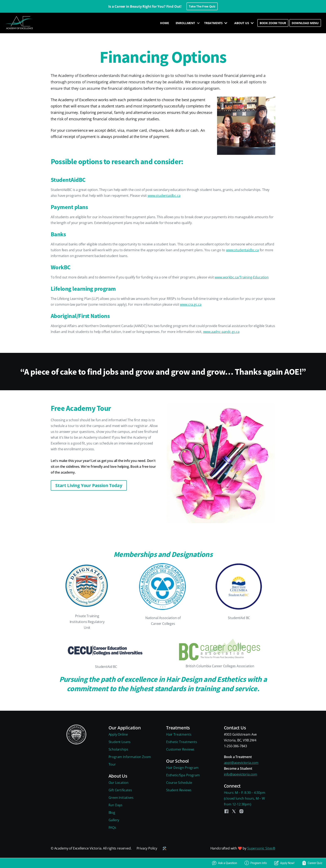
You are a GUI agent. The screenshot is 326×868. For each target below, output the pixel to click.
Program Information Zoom (130, 757)
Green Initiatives (121, 798)
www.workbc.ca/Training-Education (241, 277)
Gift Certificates (120, 790)
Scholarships (118, 749)
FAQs (112, 827)
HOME (164, 23)
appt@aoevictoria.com (241, 763)
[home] (20, 23)
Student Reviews (179, 790)
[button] (187, 23)
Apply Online (118, 734)
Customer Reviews (180, 749)
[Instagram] (241, 811)
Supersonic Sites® (261, 848)
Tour (112, 764)
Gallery (114, 820)
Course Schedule (179, 783)
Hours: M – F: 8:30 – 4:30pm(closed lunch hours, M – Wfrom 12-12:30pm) (245, 798)
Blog (112, 813)
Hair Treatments (179, 734)
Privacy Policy (147, 848)
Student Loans (120, 742)
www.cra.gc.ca (191, 304)
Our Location (119, 783)
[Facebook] (226, 811)
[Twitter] (234, 811)
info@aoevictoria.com (241, 774)
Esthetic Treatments (182, 742)
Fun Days (116, 805)
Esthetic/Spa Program (183, 775)
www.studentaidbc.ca (164, 196)
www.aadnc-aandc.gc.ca (221, 332)
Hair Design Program (182, 768)
